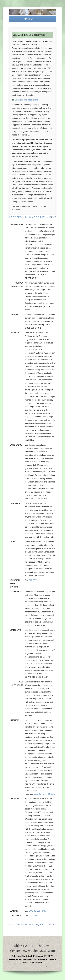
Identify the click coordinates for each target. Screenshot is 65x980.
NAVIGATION (32, 19)
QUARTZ (33, 580)
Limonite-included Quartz (44, 794)
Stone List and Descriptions (26, 100)
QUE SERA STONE (37, 911)
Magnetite (33, 916)
